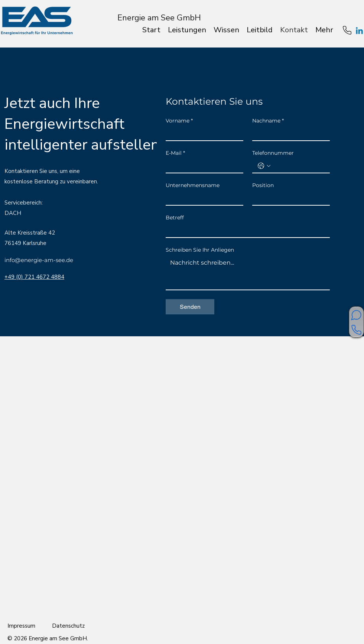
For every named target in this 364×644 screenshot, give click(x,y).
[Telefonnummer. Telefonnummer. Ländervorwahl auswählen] (264, 166)
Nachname (268, 121)
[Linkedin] (359, 31)
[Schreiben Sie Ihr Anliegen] (248, 273)
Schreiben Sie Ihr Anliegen (200, 250)
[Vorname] (202, 134)
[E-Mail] (202, 166)
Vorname (179, 121)
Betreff (175, 218)
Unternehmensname (193, 185)
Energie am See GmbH (159, 18)
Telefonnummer (273, 153)
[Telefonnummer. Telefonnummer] (298, 166)
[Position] (289, 198)
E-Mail (175, 153)
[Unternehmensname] (202, 198)
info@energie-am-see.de (39, 260)
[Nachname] (289, 134)
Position (263, 185)
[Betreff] (246, 231)
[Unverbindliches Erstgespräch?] (356, 315)
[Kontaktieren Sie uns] (356, 330)
